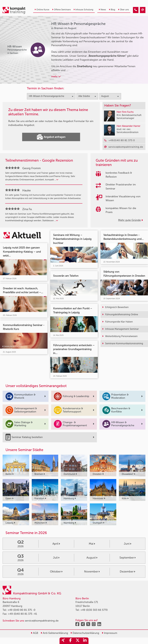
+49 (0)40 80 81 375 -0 (21, 610)
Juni (128, 544)
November (92, 571)
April (56, 544)
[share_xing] (63, 641)
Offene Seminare (61, 10)
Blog (112, 10)
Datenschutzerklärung (85, 633)
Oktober (56, 571)
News (102, 10)
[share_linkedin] (85, 641)
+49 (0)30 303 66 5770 (94, 610)
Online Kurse (42, 10)
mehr (56, 76)
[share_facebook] (70, 641)
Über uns (123, 10)
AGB (34, 633)
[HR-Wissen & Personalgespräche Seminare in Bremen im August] (136, 10)
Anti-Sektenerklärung (54, 633)
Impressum (109, 633)
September (128, 558)
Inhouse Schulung (83, 10)
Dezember (127, 571)
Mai (92, 544)
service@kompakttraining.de (42, 621)
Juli (56, 558)
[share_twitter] (78, 641)
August (92, 558)
